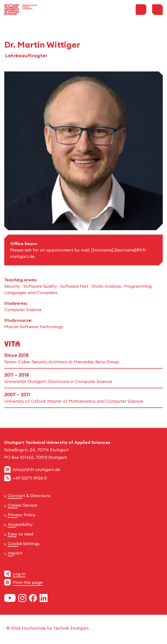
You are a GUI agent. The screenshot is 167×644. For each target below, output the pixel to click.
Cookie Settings (24, 543)
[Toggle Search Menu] (141, 10)
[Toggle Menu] (157, 10)
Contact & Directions (29, 496)
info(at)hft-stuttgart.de (36, 469)
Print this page (28, 582)
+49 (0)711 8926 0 (30, 478)
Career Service (22, 505)
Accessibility (20, 524)
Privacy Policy (22, 515)
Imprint (15, 553)
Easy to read (20, 534)
